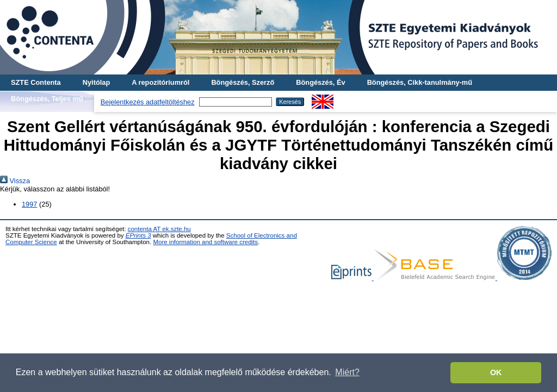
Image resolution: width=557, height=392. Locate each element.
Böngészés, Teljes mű (47, 99)
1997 (29, 204)
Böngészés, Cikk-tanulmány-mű (420, 82)
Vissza (15, 181)
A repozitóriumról (160, 82)
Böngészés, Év (320, 82)
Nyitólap (96, 82)
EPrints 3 (138, 235)
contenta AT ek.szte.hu (159, 229)
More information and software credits (205, 242)
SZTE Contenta (36, 82)
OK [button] (496, 372)
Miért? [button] (347, 372)
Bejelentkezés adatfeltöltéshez (148, 102)
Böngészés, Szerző (243, 82)
